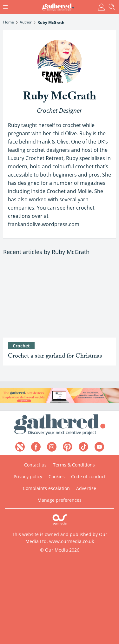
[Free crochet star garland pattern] (60, 300)
